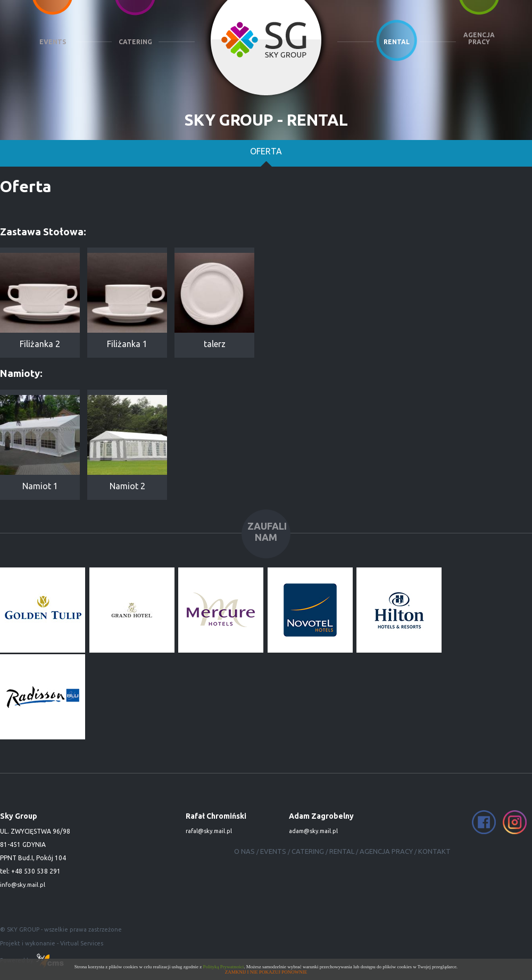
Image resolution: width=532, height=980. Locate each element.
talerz (214, 301)
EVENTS (53, 42)
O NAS (244, 851)
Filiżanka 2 (40, 301)
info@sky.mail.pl (23, 885)
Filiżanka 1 (127, 301)
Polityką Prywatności (224, 967)
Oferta (266, 153)
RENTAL (397, 42)
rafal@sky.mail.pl (209, 831)
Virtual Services (82, 943)
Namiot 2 (127, 443)
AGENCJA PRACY (479, 38)
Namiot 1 (40, 443)
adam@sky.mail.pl (313, 831)
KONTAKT (434, 851)
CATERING (135, 42)
